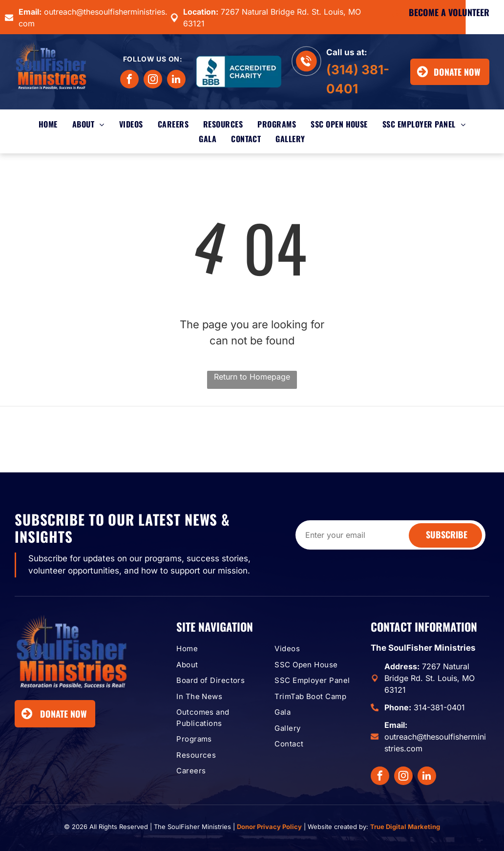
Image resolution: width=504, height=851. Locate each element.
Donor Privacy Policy (269, 827)
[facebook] (129, 80)
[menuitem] (48, 124)
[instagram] (153, 80)
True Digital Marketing (405, 827)
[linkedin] (176, 80)
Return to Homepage (252, 377)
